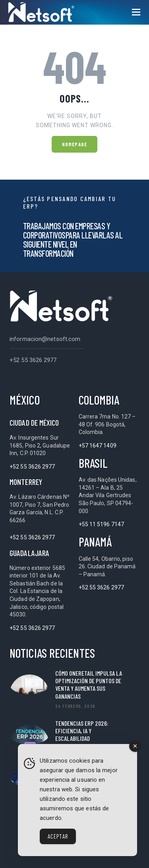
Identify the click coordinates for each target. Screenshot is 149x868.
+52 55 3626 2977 (33, 360)
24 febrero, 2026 (75, 706)
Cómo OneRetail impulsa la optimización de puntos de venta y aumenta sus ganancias (89, 685)
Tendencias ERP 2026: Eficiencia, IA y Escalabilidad (82, 731)
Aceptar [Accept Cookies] (58, 836)
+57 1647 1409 (98, 446)
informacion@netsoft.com (45, 339)
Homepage (74, 144)
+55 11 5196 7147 (102, 524)
